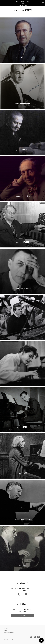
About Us (6, 628)
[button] (43, 2)
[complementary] (34, 636)
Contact (25, 5)
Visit (19, 5)
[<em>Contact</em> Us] (26, 595)
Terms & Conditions (9, 632)
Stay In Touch (22, 615)
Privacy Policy (7, 630)
